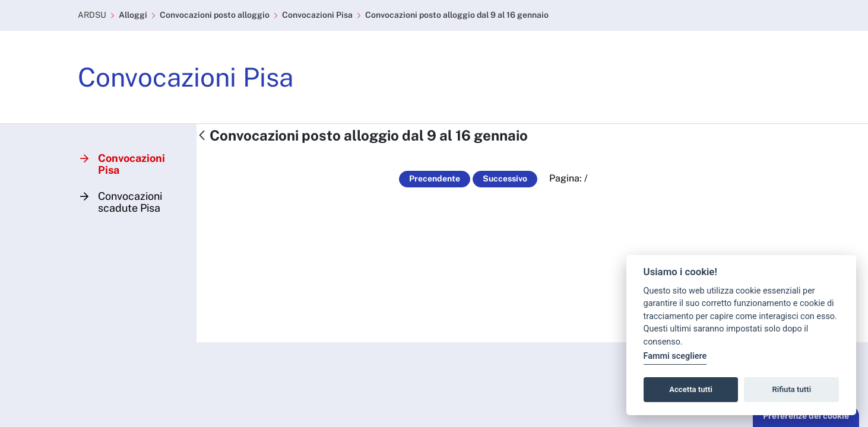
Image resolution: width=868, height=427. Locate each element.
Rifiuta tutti (792, 389)
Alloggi (133, 15)
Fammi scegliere (675, 356)
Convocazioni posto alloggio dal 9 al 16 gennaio (457, 15)
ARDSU (92, 15)
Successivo (505, 179)
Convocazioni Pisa (317, 15)
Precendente (435, 179)
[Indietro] (202, 136)
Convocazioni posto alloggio (215, 15)
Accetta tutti (691, 389)
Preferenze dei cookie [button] (806, 416)
